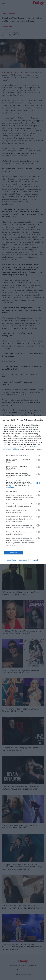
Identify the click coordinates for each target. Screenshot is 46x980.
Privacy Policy (35, 560)
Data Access (23, 560)
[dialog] (23, 490)
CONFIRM (14, 553)
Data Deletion (11, 560)
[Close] (42, 420)
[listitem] (23, 455)
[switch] (38, 460)
